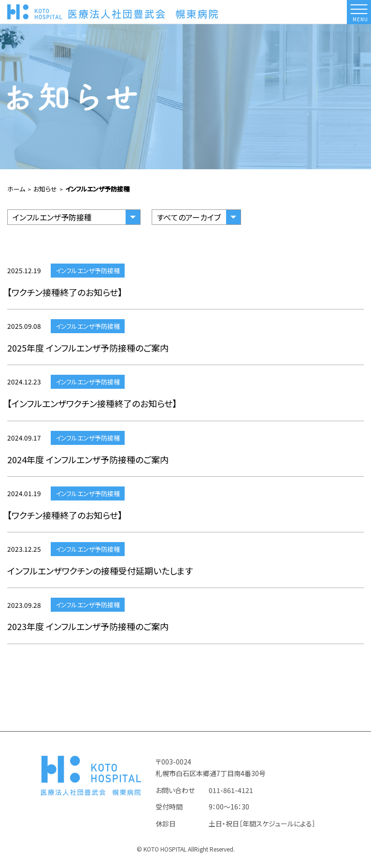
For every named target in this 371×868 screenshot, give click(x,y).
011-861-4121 (231, 794)
